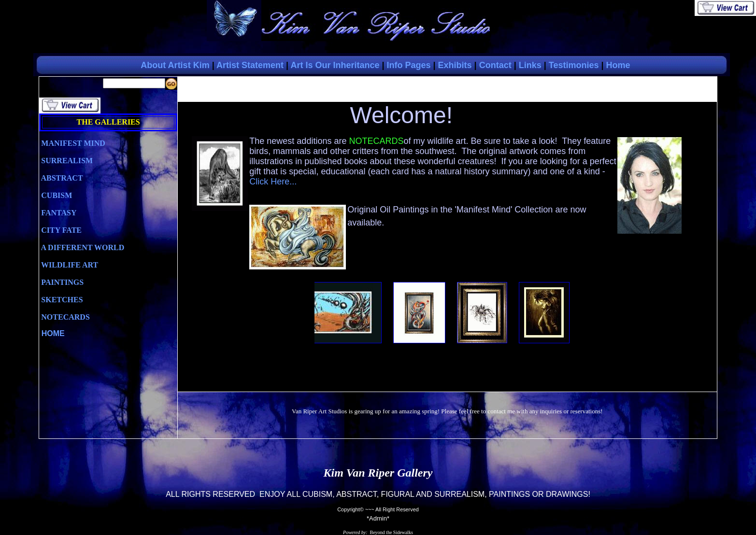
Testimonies (574, 65)
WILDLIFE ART (69, 265)
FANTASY (58, 213)
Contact (495, 65)
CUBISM (56, 195)
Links (530, 65)
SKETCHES (61, 300)
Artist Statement (250, 65)
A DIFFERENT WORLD (82, 247)
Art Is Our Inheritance (335, 65)
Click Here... (273, 182)
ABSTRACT (61, 178)
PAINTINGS (61, 282)
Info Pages (409, 65)
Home (618, 65)
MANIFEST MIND (72, 143)
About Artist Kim (175, 65)
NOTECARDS (64, 317)
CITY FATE (60, 230)
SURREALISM (66, 161)
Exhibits (455, 65)
